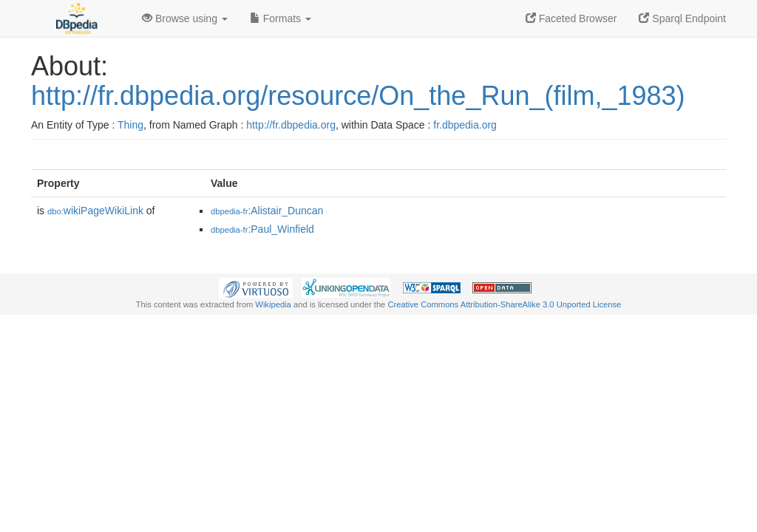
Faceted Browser (571, 18)
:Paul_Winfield (262, 229)
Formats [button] (281, 18)
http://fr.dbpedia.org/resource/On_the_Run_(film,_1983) (358, 96)
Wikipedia (273, 304)
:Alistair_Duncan (267, 211)
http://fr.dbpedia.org (291, 125)
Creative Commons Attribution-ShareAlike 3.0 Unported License (504, 304)
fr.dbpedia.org (465, 125)
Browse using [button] (185, 18)
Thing (130, 125)
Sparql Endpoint (682, 18)
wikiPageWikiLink (95, 211)
